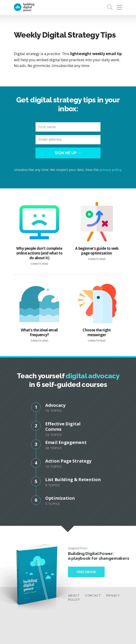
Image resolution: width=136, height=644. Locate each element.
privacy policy (111, 170)
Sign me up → (68, 153)
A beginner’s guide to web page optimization (97, 231)
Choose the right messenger (97, 313)
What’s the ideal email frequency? (39, 313)
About (74, 596)
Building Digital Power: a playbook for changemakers (99, 556)
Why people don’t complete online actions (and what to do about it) (39, 234)
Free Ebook (86, 572)
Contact (93, 596)
